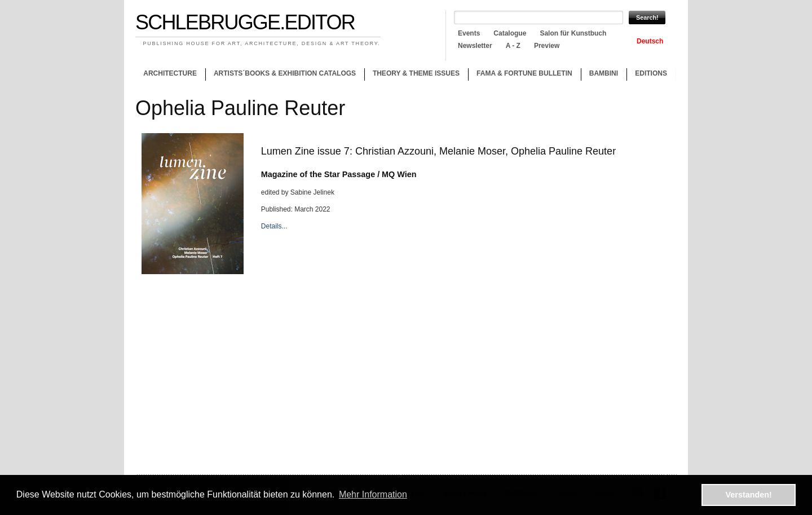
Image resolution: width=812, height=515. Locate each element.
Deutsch (650, 41)
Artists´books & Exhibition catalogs (285, 73)
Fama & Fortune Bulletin (524, 73)
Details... (274, 226)
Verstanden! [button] (749, 495)
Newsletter (475, 46)
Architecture (170, 73)
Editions (651, 73)
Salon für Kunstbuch (573, 33)
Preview (547, 46)
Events (469, 33)
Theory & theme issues (413, 75)
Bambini (604, 73)
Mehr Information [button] (373, 494)
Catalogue (510, 33)
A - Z (513, 46)
